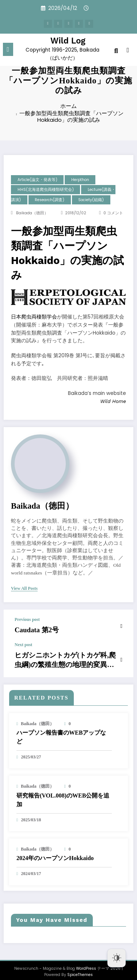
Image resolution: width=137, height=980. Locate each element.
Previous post (27, 619)
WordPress (86, 963)
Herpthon (80, 180)
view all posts (24, 588)
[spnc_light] (128, 50)
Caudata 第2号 (32, 629)
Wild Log (68, 39)
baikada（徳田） (32, 213)
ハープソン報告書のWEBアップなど (61, 731)
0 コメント (113, 213)
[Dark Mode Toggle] (117, 958)
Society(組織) (91, 200)
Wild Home (113, 401)
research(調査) (50, 200)
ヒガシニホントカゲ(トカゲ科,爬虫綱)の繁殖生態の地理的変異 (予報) (64, 656)
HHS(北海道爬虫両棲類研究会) (46, 190)
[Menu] (8, 48)
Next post (23, 643)
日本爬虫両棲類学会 (34, 317)
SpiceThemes (80, 969)
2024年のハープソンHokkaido (55, 852)
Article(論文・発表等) (37, 180)
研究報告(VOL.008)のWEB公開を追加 (63, 794)
